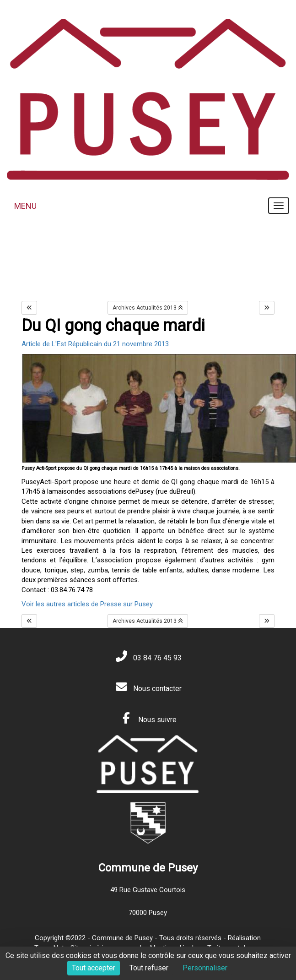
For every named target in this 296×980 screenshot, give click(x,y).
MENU (25, 206)
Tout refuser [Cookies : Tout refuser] (149, 968)
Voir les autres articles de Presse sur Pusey (87, 604)
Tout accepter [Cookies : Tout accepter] (94, 968)
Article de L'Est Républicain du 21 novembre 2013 (95, 344)
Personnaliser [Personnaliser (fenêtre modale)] (205, 968)
